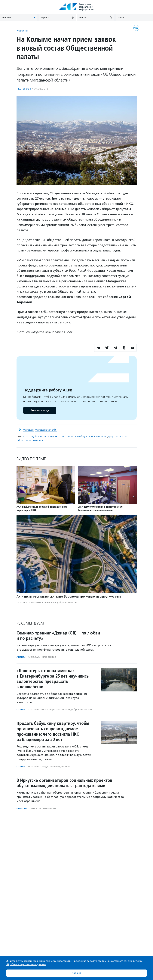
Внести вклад (40, 410)
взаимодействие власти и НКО (41, 437)
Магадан (28, 430)
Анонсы (21, 657)
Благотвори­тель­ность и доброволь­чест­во (54, 602)
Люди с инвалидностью (56, 766)
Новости (22, 30)
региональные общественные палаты (84, 437)
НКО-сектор (24, 89)
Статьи (21, 710)
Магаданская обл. (46, 430)
